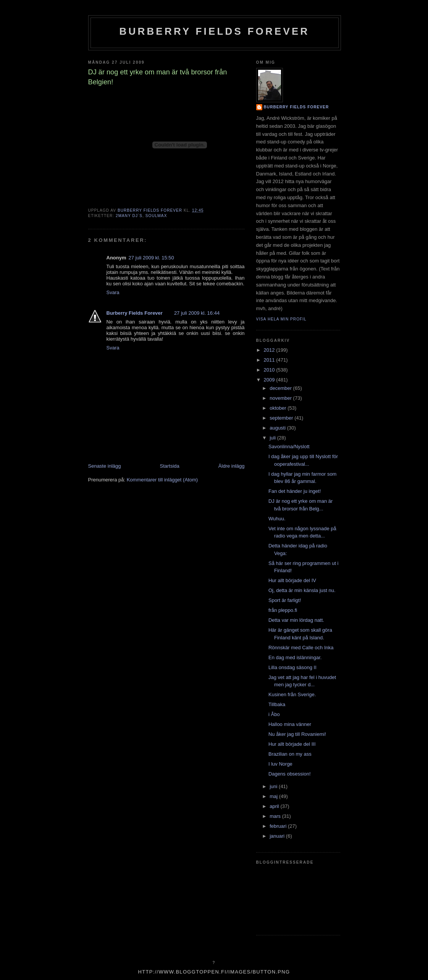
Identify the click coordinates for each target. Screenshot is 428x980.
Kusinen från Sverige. (292, 694)
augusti (278, 428)
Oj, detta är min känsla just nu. (302, 590)
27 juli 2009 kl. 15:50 (151, 258)
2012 (270, 350)
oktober (279, 408)
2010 (270, 370)
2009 (270, 380)
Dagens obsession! (290, 774)
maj (274, 796)
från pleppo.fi (283, 610)
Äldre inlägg (232, 466)
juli (273, 438)
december (281, 388)
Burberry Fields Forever (214, 31)
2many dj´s (129, 216)
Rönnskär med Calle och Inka (301, 648)
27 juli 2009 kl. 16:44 (197, 313)
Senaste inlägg (105, 466)
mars (276, 816)
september (282, 418)
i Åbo (274, 714)
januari (278, 836)
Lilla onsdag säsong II (292, 667)
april (275, 806)
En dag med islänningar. (295, 657)
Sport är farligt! (285, 600)
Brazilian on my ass (290, 754)
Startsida (170, 466)
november (281, 398)
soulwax (156, 216)
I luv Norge (280, 764)
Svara (113, 292)
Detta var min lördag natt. (296, 620)
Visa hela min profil (281, 319)
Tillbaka (277, 704)
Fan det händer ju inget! (295, 491)
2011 (270, 360)
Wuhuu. (277, 519)
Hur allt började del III (292, 744)
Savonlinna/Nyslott (289, 447)
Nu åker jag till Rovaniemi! (297, 734)
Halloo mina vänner (290, 724)
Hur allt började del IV (292, 580)
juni (274, 786)
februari (279, 826)
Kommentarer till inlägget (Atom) (162, 480)
